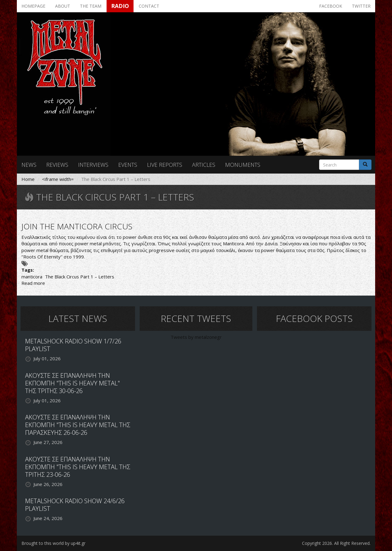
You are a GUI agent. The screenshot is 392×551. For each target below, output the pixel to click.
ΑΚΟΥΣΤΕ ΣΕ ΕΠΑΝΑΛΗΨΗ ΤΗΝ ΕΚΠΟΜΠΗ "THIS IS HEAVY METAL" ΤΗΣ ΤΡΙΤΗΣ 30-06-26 (72, 383)
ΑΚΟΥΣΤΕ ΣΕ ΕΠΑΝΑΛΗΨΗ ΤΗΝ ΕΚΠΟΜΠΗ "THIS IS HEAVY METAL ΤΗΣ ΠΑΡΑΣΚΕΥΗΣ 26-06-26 (78, 425)
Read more (33, 283)
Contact (149, 6)
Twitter (361, 6)
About (63, 6)
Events (128, 165)
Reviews (57, 165)
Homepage (33, 6)
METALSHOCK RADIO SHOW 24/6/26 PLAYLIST (75, 505)
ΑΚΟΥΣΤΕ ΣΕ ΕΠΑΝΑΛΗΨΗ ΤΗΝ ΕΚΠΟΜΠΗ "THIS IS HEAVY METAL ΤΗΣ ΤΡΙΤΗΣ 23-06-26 (78, 467)
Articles (204, 165)
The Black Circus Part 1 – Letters (80, 277)
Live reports (165, 165)
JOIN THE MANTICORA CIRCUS (77, 226)
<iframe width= (58, 179)
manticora (32, 277)
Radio (120, 6)
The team (91, 6)
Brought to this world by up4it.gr (53, 543)
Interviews (93, 165)
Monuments (243, 165)
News (29, 165)
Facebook (331, 6)
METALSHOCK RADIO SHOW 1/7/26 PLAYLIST (73, 345)
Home (28, 179)
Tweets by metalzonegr (196, 337)
